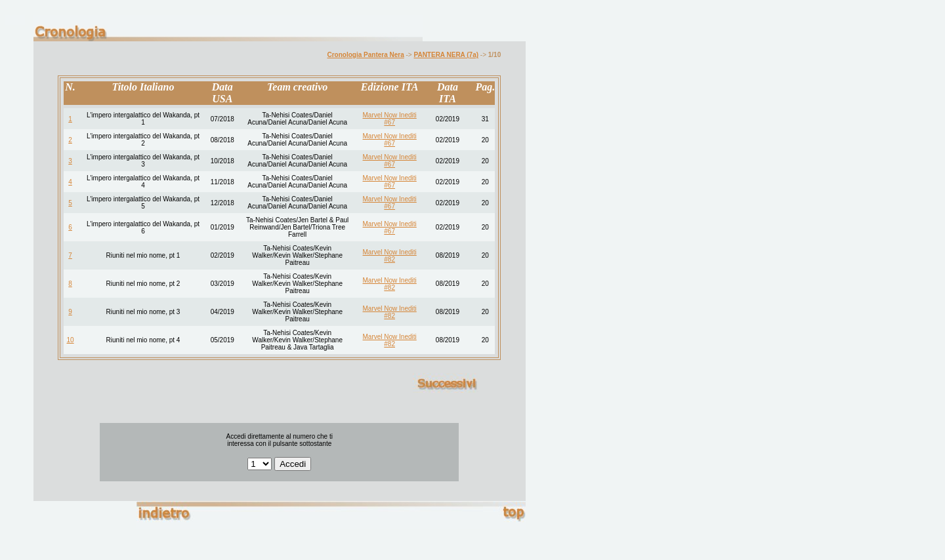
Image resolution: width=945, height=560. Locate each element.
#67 (389, 122)
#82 (389, 259)
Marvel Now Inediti (390, 115)
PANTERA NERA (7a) (447, 55)
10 (71, 340)
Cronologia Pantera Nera (366, 55)
